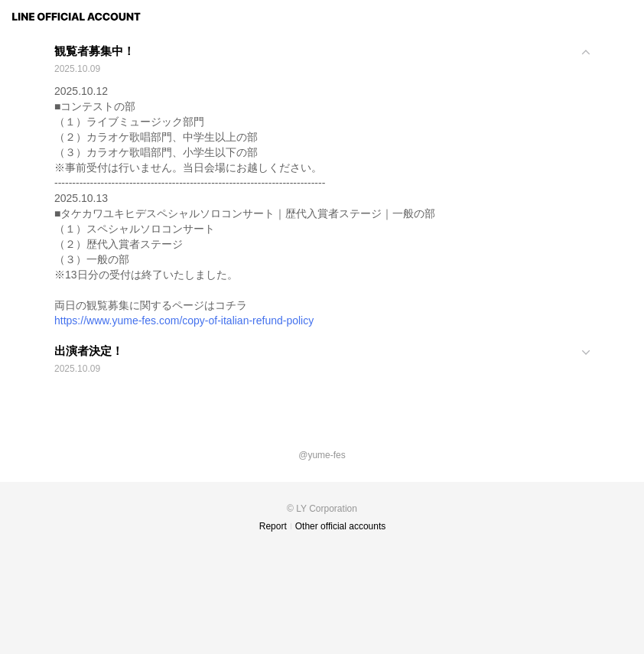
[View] (322, 61)
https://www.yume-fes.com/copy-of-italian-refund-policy (184, 320)
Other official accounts (341, 526)
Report (273, 526)
